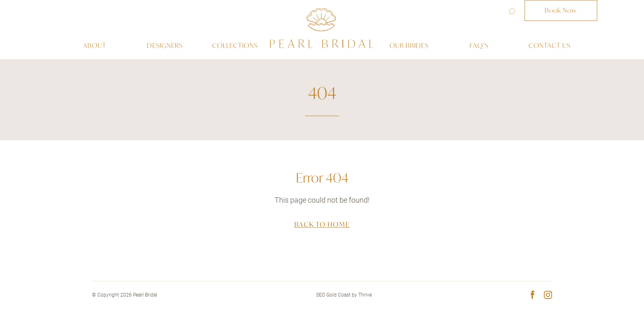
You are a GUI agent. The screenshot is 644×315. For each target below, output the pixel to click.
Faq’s (479, 46)
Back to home (322, 224)
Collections (235, 46)
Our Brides (409, 46)
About (95, 46)
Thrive (365, 295)
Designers (165, 46)
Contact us (550, 46)
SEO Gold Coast (333, 295)
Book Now (561, 10)
